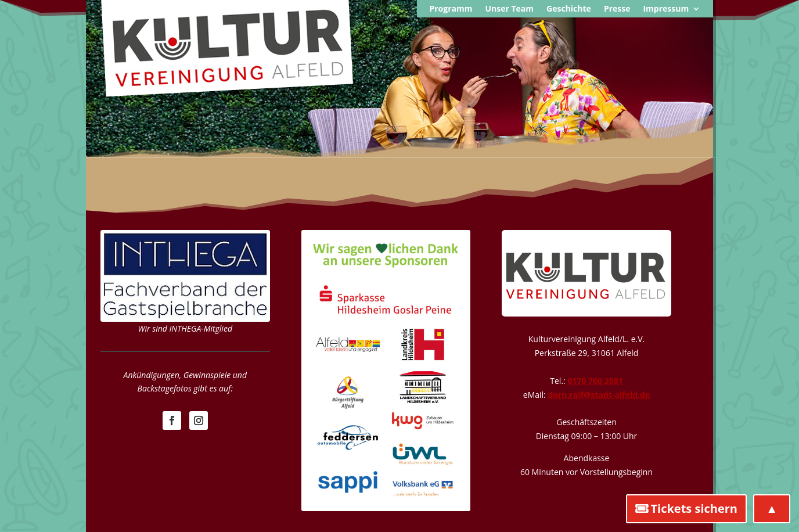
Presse (617, 9)
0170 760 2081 (595, 381)
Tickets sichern (694, 508)
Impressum (666, 9)
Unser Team (509, 9)
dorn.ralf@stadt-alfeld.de (599, 395)
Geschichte (569, 9)
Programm (451, 9)
